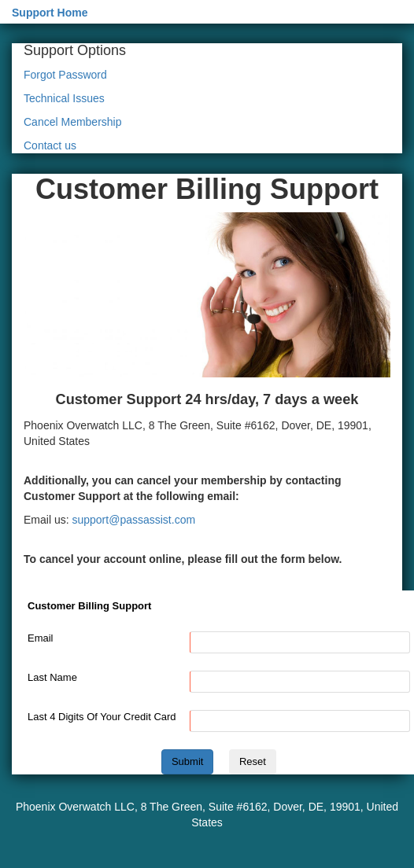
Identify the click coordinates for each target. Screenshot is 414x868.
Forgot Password (65, 75)
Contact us (50, 145)
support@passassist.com (133, 520)
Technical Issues (64, 98)
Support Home (50, 13)
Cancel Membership (73, 122)
